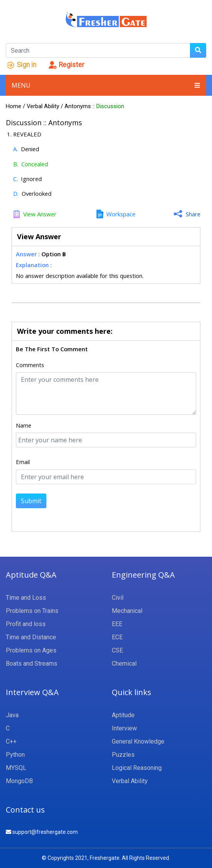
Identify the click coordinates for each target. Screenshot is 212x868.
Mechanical (127, 611)
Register (66, 65)
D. (16, 193)
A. (15, 149)
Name (24, 425)
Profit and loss (26, 624)
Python (15, 755)
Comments (30, 365)
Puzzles (123, 755)
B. (16, 164)
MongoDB (19, 781)
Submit (31, 501)
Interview (124, 728)
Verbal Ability (44, 106)
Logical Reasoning (137, 768)
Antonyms (79, 106)
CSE (117, 650)
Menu (106, 85)
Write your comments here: (65, 331)
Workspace (121, 214)
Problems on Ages (31, 650)
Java (12, 715)
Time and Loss (26, 598)
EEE (117, 624)
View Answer (40, 214)
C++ (11, 741)
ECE (117, 637)
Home (14, 106)
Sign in (21, 65)
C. (15, 179)
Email (23, 462)
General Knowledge (138, 741)
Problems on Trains (32, 611)
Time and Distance (31, 637)
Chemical (124, 664)
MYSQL (16, 768)
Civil (118, 598)
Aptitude (123, 715)
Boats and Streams (32, 664)
